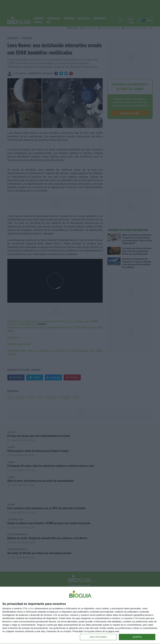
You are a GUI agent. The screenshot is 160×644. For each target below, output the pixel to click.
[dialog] (80, 615)
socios (31, 608)
